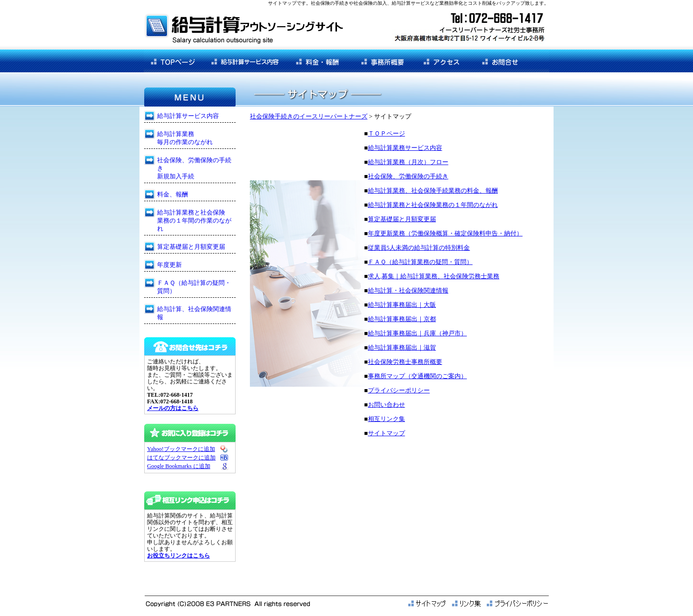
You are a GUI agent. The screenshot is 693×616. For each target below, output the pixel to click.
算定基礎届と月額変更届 (402, 219)
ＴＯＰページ (386, 133)
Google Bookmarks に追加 (179, 466)
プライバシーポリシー (399, 390)
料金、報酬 (173, 194)
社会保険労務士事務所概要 (405, 362)
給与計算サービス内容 (188, 116)
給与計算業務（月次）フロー (408, 162)
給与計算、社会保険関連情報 (194, 313)
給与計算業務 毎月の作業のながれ (185, 138)
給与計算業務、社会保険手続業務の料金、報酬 (433, 191)
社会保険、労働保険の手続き (408, 176)
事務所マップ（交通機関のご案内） (417, 376)
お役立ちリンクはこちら (178, 556)
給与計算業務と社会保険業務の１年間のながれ (433, 205)
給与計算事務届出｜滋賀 (402, 347)
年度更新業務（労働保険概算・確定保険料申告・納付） (445, 233)
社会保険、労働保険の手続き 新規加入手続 (194, 168)
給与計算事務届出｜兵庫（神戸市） (417, 333)
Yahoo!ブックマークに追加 (181, 449)
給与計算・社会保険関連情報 (408, 290)
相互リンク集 (386, 419)
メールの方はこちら (173, 408)
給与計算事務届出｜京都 (402, 319)
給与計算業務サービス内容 (405, 148)
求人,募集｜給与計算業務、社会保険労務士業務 (434, 276)
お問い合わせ (386, 405)
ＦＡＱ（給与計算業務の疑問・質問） (420, 262)
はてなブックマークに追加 (181, 458)
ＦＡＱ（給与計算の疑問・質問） (194, 287)
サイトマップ (386, 433)
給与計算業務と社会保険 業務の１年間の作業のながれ (194, 220)
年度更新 (169, 265)
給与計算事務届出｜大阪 (402, 305)
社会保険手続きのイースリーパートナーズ (309, 116)
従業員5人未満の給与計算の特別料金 (419, 248)
